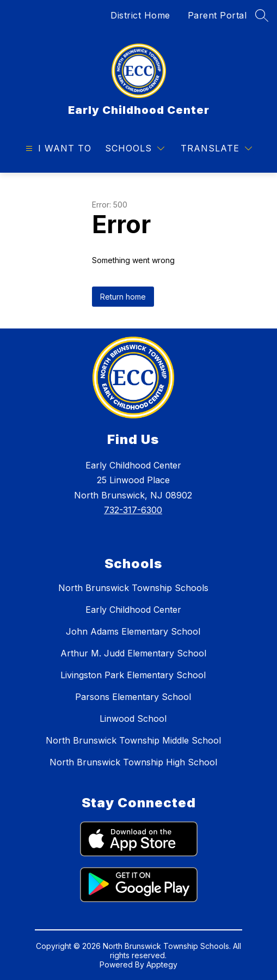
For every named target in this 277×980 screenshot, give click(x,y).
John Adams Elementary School (133, 631)
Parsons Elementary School (133, 697)
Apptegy (162, 964)
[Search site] (262, 15)
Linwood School (133, 719)
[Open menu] (57, 148)
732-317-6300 (133, 510)
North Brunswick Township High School (133, 762)
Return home (123, 297)
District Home (140, 15)
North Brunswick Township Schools (133, 588)
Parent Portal (217, 15)
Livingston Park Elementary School (133, 675)
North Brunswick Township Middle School (133, 740)
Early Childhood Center (133, 610)
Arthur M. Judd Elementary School (133, 653)
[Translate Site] (216, 148)
